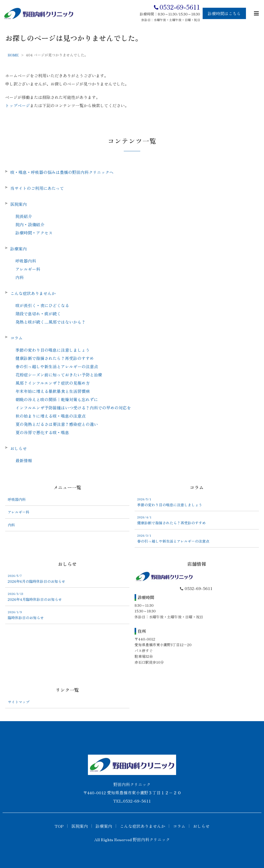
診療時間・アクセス (34, 233)
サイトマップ (19, 702)
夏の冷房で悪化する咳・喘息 (42, 432)
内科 (20, 277)
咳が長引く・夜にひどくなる (42, 305)
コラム (16, 338)
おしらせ (19, 448)
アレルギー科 (28, 269)
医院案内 (19, 204)
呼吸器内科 (26, 261)
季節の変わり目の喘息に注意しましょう (53, 350)
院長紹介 (24, 216)
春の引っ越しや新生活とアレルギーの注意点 (57, 366)
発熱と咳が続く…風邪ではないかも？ (51, 322)
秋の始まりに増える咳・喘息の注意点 (51, 416)
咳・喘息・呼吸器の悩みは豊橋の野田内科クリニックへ (62, 172)
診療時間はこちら (224, 13)
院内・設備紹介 (30, 224)
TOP (59, 826)
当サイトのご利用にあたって (37, 188)
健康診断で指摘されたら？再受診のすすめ (55, 358)
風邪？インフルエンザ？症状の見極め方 (53, 383)
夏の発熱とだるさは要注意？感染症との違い (57, 424)
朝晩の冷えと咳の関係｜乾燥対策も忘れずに (57, 399)
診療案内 (19, 249)
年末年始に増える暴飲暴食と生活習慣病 (53, 391)
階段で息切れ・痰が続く (38, 314)
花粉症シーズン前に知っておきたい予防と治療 (59, 375)
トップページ (18, 105)
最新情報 (24, 460)
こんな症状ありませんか (33, 293)
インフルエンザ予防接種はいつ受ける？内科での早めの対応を (73, 408)
